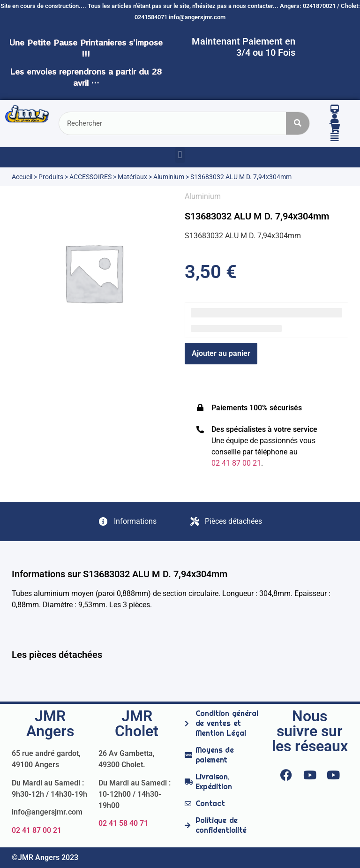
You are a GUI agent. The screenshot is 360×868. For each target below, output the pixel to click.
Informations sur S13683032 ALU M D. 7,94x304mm (120, 574)
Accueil (22, 177)
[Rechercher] (298, 123)
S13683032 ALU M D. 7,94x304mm (257, 216)
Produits (51, 177)
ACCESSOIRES (90, 177)
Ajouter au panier (221, 353)
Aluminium (169, 177)
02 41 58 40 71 (123, 823)
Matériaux (132, 177)
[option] (94, 273)
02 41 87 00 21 (37, 830)
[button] (180, 155)
